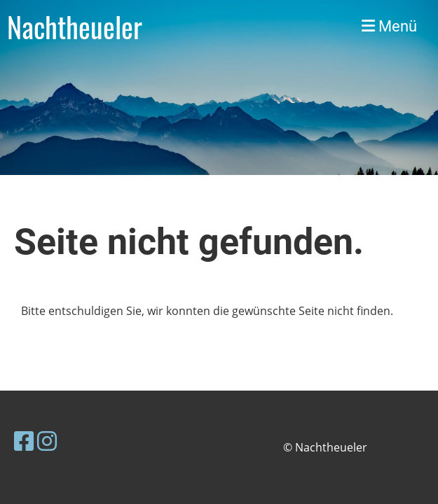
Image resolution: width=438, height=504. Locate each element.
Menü (389, 26)
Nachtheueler (75, 27)
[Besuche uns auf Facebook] (24, 441)
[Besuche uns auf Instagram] (47, 441)
